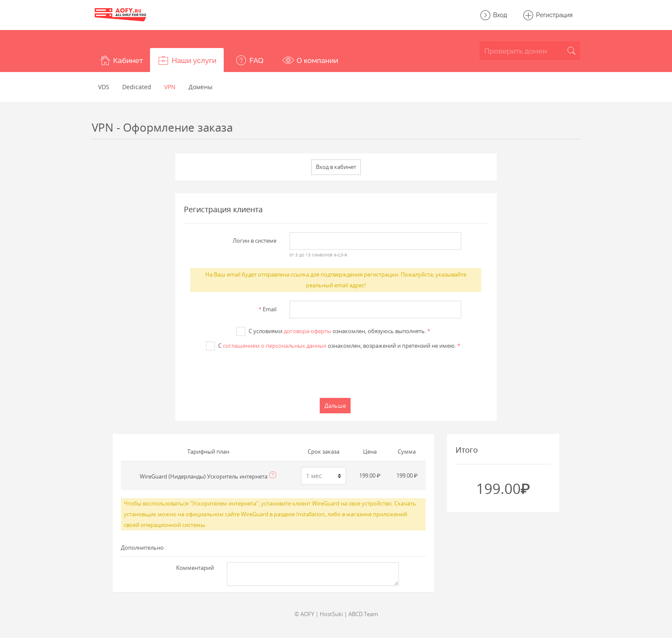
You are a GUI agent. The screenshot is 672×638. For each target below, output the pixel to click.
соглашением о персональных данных (275, 346)
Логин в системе (255, 241)
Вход (493, 15)
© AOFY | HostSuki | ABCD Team (336, 614)
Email (267, 309)
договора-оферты (307, 331)
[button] (121, 60)
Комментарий (195, 568)
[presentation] (336, 373)
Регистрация (547, 15)
